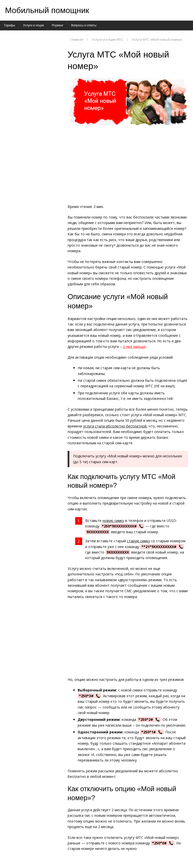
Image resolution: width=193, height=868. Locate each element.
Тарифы (9, 25)
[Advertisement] (128, 167)
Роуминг (58, 25)
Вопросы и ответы (84, 25)
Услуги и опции (33, 25)
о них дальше (134, 346)
